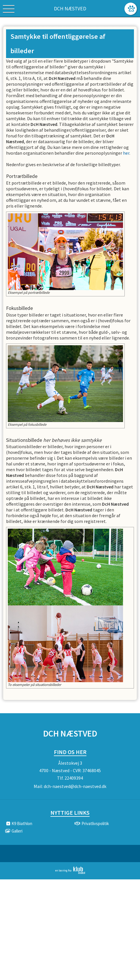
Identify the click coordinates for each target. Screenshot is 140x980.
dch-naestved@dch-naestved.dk (75, 786)
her (126, 153)
